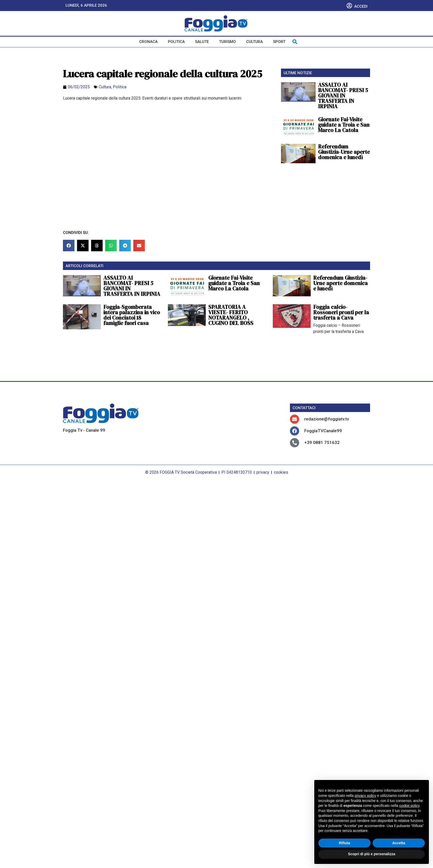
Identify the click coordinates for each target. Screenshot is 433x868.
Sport (279, 42)
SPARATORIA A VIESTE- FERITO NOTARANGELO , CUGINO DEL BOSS (231, 315)
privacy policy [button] (365, 796)
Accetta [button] (399, 843)
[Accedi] (349, 6)
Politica (176, 42)
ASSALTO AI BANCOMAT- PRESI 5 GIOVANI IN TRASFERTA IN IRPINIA (343, 96)
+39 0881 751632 (322, 442)
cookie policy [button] (409, 806)
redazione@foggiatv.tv (327, 419)
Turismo (228, 42)
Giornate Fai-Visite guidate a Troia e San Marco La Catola (344, 125)
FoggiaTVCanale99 (323, 431)
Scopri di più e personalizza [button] (372, 854)
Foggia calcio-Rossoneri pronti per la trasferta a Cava (341, 312)
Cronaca (148, 42)
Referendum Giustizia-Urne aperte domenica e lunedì (344, 152)
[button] (295, 42)
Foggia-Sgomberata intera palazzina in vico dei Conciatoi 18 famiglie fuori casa (132, 315)
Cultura (255, 42)
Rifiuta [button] (344, 843)
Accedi (361, 6)
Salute (202, 42)
